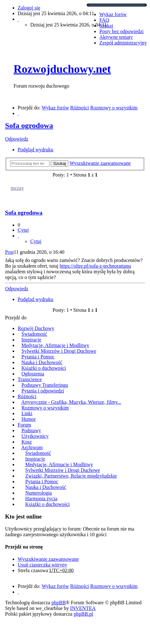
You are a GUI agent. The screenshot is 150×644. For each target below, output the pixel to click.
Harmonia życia (41, 499)
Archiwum (32, 447)
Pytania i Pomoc (38, 357)
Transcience (30, 379)
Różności (27, 396)
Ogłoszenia (33, 374)
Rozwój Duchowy (36, 328)
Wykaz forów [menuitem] (113, 14)
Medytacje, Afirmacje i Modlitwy (55, 345)
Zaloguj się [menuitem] (29, 8)
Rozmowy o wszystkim (45, 408)
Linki (27, 413)
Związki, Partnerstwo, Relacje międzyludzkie (71, 476)
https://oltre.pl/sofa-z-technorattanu (95, 266)
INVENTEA (83, 608)
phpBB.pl (84, 614)
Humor (29, 419)
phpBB (58, 603)
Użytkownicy (35, 436)
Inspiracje (31, 340)
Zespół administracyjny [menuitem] (123, 43)
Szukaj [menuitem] (106, 26)
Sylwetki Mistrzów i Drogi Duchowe (59, 351)
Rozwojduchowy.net (62, 69)
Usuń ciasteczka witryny (42, 565)
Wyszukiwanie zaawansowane (100, 163)
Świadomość (34, 334)
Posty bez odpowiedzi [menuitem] (121, 31)
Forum (24, 425)
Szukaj (60, 163)
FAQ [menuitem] (104, 20)
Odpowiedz (17, 139)
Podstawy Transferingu (45, 385)
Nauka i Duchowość (42, 362)
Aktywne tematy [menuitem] (116, 37)
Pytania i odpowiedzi (43, 391)
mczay (17, 188)
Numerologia (38, 493)
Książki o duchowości (44, 368)
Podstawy (31, 430)
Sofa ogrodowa (29, 125)
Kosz (27, 442)
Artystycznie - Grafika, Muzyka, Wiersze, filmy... (71, 402)
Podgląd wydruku (35, 150)
